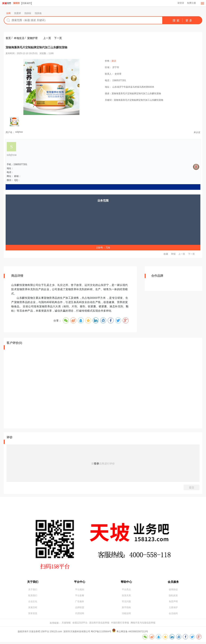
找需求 (18, 13)
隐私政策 (173, 597)
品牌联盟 (80, 609)
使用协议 (173, 591)
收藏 (166, 254)
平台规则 (80, 591)
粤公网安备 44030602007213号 (132, 634)
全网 (8, 13)
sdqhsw (19, 132)
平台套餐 (80, 597)
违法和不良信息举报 (99, 625)
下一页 (58, 38)
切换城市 (27, 3)
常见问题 (126, 603)
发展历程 (33, 609)
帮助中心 (126, 582)
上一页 (47, 38)
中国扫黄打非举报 (120, 625)
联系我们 (33, 597)
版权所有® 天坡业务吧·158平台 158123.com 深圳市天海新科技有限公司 (54, 634)
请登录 (180, 3)
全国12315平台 (80, 625)
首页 (8, 38)
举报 (173, 254)
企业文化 (33, 603)
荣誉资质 (33, 615)
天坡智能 (66, 625)
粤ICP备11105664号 (101, 634)
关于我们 (33, 582)
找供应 (28, 13)
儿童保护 (173, 609)
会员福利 (173, 615)
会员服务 (173, 582)
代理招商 (80, 615)
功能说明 (126, 615)
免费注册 (191, 3)
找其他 (38, 13)
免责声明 (173, 603)
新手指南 (126, 609)
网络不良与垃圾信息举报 (143, 625)
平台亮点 (126, 591)
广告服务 (80, 603)
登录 (96, 464)
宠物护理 (32, 38)
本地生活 (19, 38)
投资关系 (126, 597)
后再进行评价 (107, 464)
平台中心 (80, 582)
